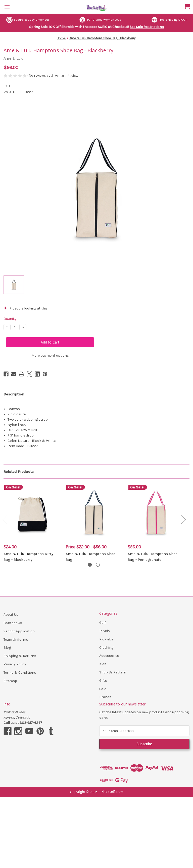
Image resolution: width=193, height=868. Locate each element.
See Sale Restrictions (147, 27)
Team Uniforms (16, 640)
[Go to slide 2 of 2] (98, 565)
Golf (103, 623)
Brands (105, 697)
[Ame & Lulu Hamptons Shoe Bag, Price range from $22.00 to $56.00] (94, 512)
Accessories (109, 656)
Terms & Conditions (20, 673)
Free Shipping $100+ (169, 20)
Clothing (106, 648)
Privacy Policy (15, 664)
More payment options (50, 355)
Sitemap (10, 681)
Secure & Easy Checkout (28, 20)
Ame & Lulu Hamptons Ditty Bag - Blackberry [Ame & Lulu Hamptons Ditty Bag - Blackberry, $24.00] (28, 557)
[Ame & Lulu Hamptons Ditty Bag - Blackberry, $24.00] (32, 512)
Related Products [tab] (19, 472)
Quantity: (10, 319)
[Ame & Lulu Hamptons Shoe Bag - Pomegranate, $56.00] (156, 512)
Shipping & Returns (20, 656)
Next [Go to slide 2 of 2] (183, 519)
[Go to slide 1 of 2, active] (90, 565)
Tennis (105, 631)
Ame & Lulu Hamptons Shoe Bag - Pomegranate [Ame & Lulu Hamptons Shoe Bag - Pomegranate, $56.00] (153, 557)
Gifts (103, 681)
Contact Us (13, 623)
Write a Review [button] (67, 76)
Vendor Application (19, 631)
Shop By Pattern (113, 672)
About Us (11, 615)
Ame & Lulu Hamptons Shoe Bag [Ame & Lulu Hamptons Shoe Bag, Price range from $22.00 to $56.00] (90, 557)
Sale (103, 689)
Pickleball (107, 639)
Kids (103, 664)
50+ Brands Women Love (100, 20)
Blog (7, 648)
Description (14, 394)
